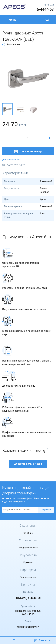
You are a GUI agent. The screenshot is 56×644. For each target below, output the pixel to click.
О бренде (28, 533)
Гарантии (28, 562)
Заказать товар (28, 151)
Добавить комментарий (28, 464)
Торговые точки (28, 577)
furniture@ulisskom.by (28, 627)
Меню (10, 20)
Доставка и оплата (12, 160)
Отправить (46, 510)
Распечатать (11, 44)
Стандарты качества (28, 548)
